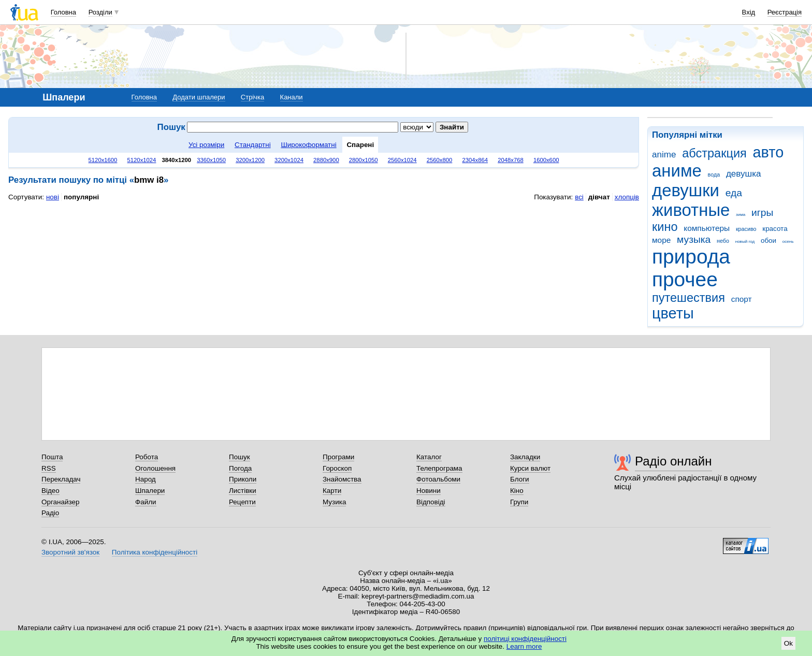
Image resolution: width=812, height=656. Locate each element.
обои (769, 240)
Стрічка (252, 97)
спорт (742, 299)
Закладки (525, 457)
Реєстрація (785, 12)
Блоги (520, 479)
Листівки (243, 491)
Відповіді (431, 502)
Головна (63, 12)
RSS (49, 468)
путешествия (688, 298)
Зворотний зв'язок (70, 552)
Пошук (240, 457)
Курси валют (530, 468)
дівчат (599, 197)
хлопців (627, 197)
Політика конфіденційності (155, 552)
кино (665, 227)
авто (769, 152)
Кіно (517, 491)
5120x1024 (142, 160)
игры (762, 213)
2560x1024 (402, 160)
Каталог (429, 457)
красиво (746, 229)
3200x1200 (250, 160)
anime (664, 155)
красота (775, 229)
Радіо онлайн (673, 461)
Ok (788, 643)
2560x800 (440, 160)
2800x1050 (364, 160)
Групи (519, 502)
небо (723, 241)
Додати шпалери (199, 97)
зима (741, 215)
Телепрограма (439, 468)
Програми (338, 457)
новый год (745, 242)
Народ (146, 479)
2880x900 (326, 160)
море (661, 240)
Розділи (100, 12)
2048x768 (511, 160)
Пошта (52, 457)
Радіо (50, 513)
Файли (146, 502)
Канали (292, 97)
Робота (147, 457)
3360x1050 (211, 160)
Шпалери (150, 491)
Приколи (243, 479)
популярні (81, 197)
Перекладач (61, 479)
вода (714, 174)
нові (53, 197)
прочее (685, 279)
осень (788, 242)
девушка (744, 174)
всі (579, 197)
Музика (334, 502)
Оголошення (155, 468)
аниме (677, 171)
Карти (332, 491)
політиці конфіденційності (525, 639)
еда (734, 193)
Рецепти (242, 502)
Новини (429, 491)
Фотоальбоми (438, 479)
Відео (50, 491)
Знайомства (342, 479)
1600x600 (546, 160)
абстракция (714, 153)
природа (691, 257)
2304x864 (475, 160)
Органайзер (60, 502)
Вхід (749, 12)
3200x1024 (289, 160)
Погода (240, 468)
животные (691, 210)
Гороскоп (337, 468)
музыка (694, 239)
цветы (673, 313)
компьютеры (707, 228)
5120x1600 (103, 160)
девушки (686, 190)
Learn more (524, 646)
